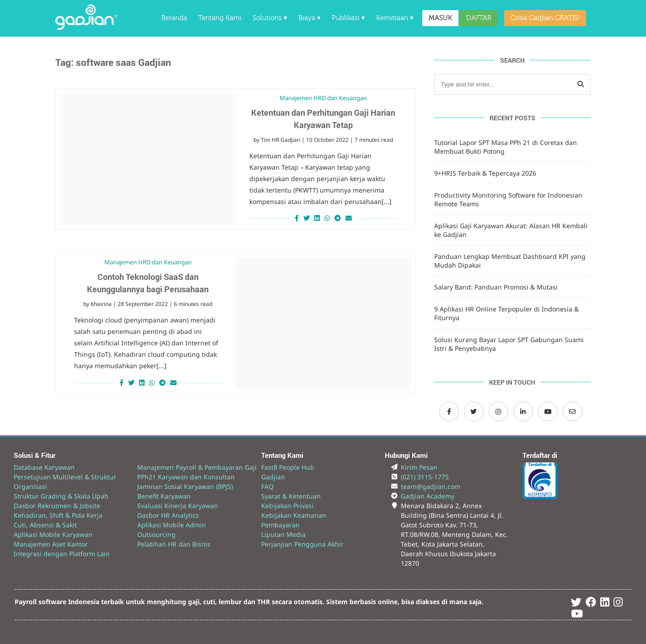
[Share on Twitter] (307, 218)
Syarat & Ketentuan (291, 496)
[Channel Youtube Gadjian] (548, 411)
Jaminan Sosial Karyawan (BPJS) (185, 486)
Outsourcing (156, 534)
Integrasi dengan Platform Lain (62, 554)
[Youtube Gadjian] (577, 615)
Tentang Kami (220, 18)
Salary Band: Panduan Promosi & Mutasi (496, 287)
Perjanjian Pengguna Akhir (302, 544)
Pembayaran (280, 525)
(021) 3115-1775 (425, 477)
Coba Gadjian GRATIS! (545, 18)
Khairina (101, 304)
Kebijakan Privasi (287, 506)
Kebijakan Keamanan (294, 515)
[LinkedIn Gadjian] (523, 411)
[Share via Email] (350, 218)
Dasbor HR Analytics (168, 515)
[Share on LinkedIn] (317, 218)
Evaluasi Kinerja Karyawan (178, 506)
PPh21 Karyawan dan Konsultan (186, 477)
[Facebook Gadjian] (449, 411)
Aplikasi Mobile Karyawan (53, 534)
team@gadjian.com (431, 486)
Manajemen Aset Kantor (51, 544)
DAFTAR (479, 18)
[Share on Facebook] (296, 218)
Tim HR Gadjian (280, 140)
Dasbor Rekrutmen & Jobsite (57, 506)
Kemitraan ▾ (395, 18)
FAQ (267, 486)
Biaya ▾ (310, 18)
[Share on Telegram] (338, 218)
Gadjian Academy (428, 496)
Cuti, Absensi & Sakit (45, 525)
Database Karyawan (44, 467)
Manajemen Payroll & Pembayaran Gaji (197, 467)
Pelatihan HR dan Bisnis (174, 544)
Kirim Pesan (419, 467)
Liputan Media (283, 534)
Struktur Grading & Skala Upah (61, 496)
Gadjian (273, 477)
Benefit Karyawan (164, 496)
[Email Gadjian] (573, 411)
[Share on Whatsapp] (327, 218)
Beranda (174, 18)
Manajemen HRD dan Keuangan (323, 98)
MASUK (440, 18)
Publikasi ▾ (348, 18)
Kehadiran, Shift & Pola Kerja (58, 515)
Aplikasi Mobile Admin (172, 525)
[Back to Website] (86, 27)
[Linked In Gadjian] (605, 604)
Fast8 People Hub (288, 467)
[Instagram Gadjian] (498, 411)
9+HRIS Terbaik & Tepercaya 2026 (485, 173)
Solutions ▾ (270, 18)
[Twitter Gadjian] (474, 411)
